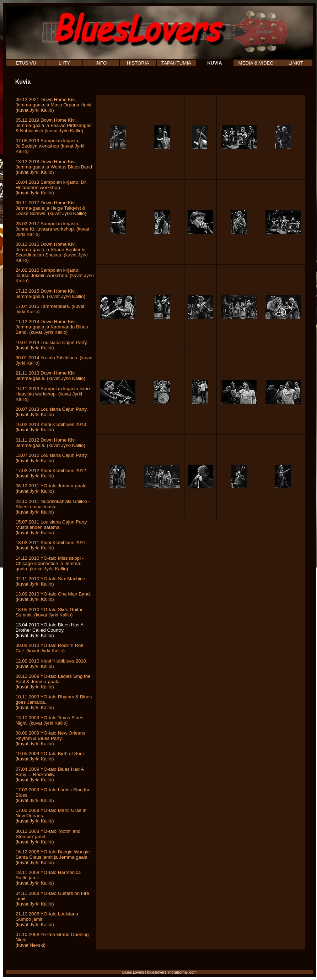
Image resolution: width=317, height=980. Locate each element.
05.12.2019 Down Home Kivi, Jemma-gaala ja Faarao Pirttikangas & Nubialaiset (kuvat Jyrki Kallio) (54, 125)
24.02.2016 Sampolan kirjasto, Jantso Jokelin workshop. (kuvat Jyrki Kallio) (55, 275)
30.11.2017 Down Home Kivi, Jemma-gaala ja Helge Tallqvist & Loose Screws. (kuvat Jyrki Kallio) (51, 208)
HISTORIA (138, 63)
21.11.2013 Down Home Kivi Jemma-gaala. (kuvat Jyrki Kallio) (50, 376)
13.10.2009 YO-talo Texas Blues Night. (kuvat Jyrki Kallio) (50, 720)
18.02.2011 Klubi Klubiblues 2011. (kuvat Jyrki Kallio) (52, 545)
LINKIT (296, 63)
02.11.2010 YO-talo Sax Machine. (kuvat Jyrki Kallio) (51, 581)
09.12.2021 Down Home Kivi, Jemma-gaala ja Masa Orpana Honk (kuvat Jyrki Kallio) (54, 105)
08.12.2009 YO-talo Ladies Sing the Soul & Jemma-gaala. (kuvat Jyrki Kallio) (53, 682)
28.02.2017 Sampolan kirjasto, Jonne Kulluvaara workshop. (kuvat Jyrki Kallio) (52, 229)
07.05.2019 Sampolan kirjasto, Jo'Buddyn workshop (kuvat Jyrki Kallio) (50, 146)
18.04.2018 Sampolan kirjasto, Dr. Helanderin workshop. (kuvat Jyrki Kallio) (51, 187)
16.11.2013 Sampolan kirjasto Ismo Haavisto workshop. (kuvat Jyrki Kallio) (53, 394)
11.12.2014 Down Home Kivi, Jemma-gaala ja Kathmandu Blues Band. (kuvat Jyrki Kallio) (52, 327)
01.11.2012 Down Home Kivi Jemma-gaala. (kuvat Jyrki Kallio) (50, 443)
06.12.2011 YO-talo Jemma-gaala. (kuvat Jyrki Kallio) (52, 488)
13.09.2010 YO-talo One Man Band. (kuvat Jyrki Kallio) (53, 597)
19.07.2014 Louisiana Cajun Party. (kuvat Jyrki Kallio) (52, 345)
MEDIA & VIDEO (256, 63)
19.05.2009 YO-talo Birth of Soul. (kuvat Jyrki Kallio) (50, 756)
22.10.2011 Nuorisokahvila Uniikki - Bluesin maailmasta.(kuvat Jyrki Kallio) (53, 507)
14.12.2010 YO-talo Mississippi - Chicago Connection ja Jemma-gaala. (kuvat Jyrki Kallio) (50, 563)
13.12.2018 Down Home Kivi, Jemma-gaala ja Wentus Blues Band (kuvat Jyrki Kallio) (54, 167)
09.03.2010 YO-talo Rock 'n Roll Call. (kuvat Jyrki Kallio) (49, 648)
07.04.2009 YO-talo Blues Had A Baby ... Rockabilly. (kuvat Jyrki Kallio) (50, 774)
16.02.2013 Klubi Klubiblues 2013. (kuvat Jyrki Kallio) (52, 427)
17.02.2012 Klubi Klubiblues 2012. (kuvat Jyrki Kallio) (52, 473)
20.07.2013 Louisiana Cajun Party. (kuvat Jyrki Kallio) (52, 412)
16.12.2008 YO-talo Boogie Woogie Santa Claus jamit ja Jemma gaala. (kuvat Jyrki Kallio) (53, 857)
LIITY (64, 63)
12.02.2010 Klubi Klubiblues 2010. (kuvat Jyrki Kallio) (52, 664)
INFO (101, 63)
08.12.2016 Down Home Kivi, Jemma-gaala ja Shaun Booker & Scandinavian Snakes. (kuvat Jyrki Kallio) (52, 252)
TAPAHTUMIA (176, 63)
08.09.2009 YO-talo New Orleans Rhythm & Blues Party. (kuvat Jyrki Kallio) (50, 738)
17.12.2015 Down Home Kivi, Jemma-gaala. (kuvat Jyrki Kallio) (50, 294)
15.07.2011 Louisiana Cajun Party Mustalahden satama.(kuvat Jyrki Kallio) (51, 527)
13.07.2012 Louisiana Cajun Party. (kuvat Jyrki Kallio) (52, 458)
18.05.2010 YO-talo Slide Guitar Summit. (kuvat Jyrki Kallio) (49, 612)
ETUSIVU (26, 63)
